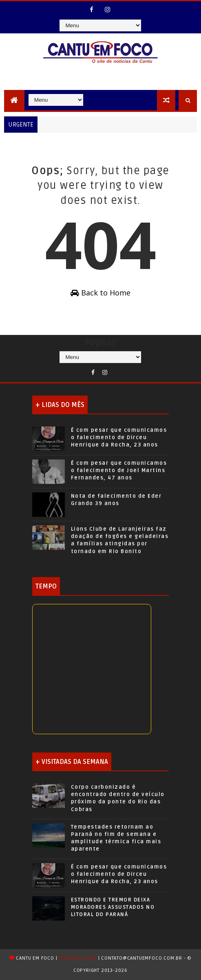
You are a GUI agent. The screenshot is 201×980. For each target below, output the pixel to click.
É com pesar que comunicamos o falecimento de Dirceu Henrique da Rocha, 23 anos (119, 437)
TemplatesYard (77, 958)
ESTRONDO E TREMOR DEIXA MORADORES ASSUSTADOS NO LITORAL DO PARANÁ (113, 907)
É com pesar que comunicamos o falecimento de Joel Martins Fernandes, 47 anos (119, 470)
